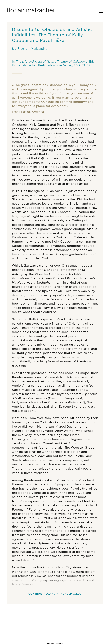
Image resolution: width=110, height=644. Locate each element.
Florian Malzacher (31, 10)
